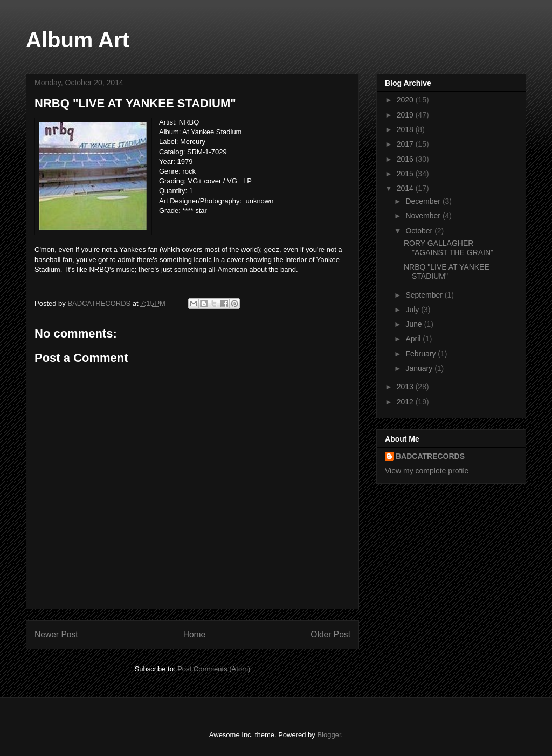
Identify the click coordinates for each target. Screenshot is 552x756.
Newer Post (56, 634)
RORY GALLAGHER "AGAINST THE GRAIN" (448, 248)
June (415, 324)
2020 (406, 100)
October (420, 231)
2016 (406, 159)
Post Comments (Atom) (214, 669)
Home (195, 634)
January (420, 368)
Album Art (78, 40)
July (413, 310)
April (414, 339)
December (424, 201)
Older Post (330, 634)
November (424, 216)
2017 (406, 144)
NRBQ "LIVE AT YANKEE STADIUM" (447, 272)
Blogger (329, 735)
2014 (406, 188)
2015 (406, 174)
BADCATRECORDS (430, 456)
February (422, 354)
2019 (406, 115)
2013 (406, 387)
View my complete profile (427, 471)
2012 (406, 402)
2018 (406, 129)
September (425, 295)
